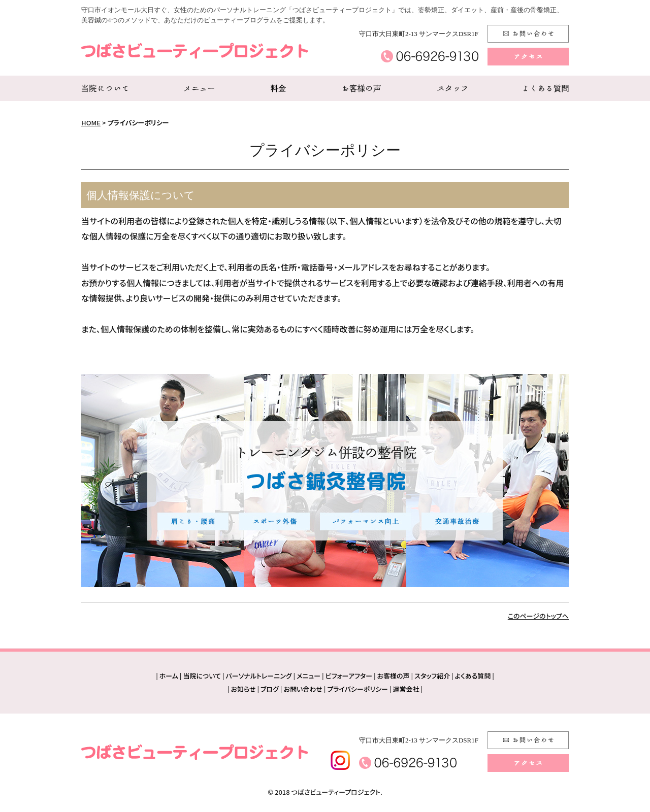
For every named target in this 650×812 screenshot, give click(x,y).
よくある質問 (473, 676)
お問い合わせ (303, 689)
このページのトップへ (538, 616)
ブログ (270, 689)
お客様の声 (394, 676)
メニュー (308, 676)
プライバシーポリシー (357, 689)
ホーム (169, 676)
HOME (91, 123)
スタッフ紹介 (432, 676)
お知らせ (243, 689)
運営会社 (406, 689)
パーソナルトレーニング (259, 676)
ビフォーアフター (349, 676)
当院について (202, 676)
